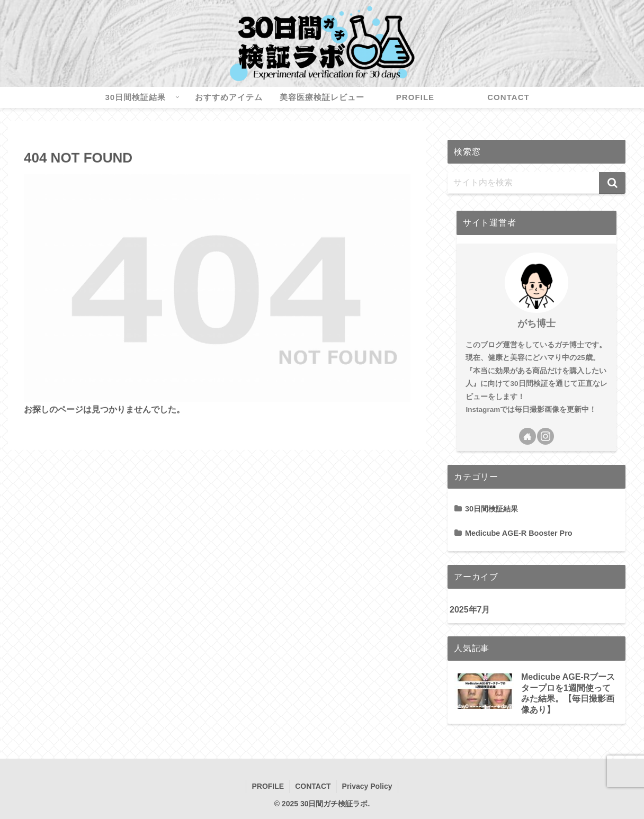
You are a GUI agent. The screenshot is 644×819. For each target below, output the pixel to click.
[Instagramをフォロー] (545, 436)
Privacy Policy (367, 786)
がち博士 (536, 323)
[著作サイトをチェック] (527, 436)
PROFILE (268, 786)
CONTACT (313, 786)
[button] (612, 183)
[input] (536, 183)
